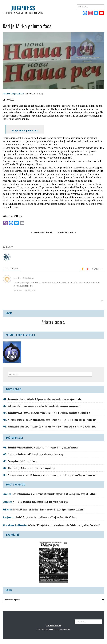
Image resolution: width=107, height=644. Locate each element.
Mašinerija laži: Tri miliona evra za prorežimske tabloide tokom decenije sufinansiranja (44, 406)
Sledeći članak (67, 232)
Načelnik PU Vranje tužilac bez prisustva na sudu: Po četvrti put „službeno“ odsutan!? (44, 448)
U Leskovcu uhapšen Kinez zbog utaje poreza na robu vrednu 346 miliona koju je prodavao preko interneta (52, 427)
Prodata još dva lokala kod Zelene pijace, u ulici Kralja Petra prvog (36, 454)
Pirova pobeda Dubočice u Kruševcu (22, 461)
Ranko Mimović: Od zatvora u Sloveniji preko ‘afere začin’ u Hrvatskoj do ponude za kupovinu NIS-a (49, 413)
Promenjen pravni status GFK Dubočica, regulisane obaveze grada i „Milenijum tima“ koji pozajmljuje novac (53, 420)
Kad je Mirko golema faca (25, 130)
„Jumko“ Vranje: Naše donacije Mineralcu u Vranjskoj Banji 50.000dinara (46, 517)
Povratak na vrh (64, 629)
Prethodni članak (41, 232)
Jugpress (19, 94)
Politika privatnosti (54, 625)
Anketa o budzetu (54, 322)
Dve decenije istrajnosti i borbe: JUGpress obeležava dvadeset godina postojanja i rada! (44, 399)
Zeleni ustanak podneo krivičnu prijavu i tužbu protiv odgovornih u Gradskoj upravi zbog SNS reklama (54, 494)
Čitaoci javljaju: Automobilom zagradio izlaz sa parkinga (31, 468)
